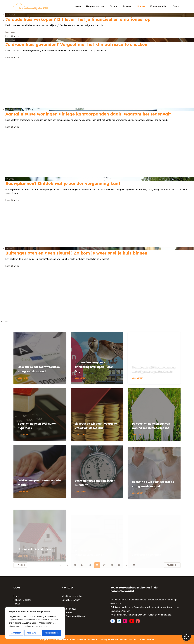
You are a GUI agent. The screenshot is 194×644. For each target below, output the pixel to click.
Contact (176, 6)
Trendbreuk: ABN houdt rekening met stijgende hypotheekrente (152, 367)
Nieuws (141, 6)
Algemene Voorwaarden (87, 639)
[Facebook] (113, 621)
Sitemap (104, 639)
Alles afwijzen (33, 633)
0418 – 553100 (69, 609)
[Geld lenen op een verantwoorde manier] (40, 484)
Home (78, 6)
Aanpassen (16, 633)
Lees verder (23, 378)
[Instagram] (125, 621)
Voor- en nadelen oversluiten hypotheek (37, 426)
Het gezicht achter (96, 6)
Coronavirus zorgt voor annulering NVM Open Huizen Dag (95, 367)
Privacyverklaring (117, 639)
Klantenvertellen (159, 6)
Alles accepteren (52, 633)
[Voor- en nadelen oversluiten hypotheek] (40, 415)
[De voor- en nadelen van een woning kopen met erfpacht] (154, 415)
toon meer (5, 321)
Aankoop (127, 6)
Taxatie (114, 6)
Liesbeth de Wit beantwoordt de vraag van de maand (37, 367)
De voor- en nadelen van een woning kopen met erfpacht (153, 423)
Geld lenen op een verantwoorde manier (37, 495)
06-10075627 (68, 613)
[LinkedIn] (119, 621)
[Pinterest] (138, 621)
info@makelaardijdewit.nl (74, 616)
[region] (35, 623)
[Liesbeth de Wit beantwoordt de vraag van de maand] (40, 358)
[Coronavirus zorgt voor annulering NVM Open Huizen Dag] (97, 358)
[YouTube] (132, 621)
